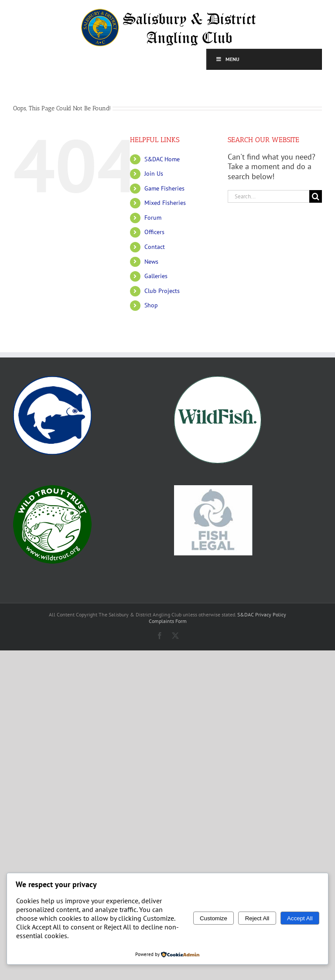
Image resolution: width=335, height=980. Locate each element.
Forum (153, 218)
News (151, 262)
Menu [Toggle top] (227, 59)
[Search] (316, 196)
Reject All (257, 918)
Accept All (300, 918)
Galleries (156, 276)
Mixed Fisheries (165, 203)
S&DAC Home (162, 159)
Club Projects (162, 291)
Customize (214, 918)
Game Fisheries (164, 188)
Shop (151, 305)
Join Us (154, 174)
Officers (154, 232)
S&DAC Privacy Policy (262, 614)
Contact (155, 247)
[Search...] (268, 196)
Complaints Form (168, 621)
